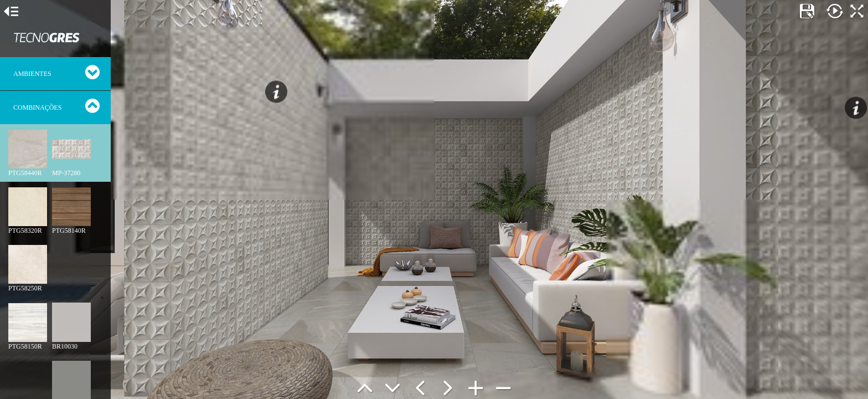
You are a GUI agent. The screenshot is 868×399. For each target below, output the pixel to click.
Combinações (37, 108)
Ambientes (32, 74)
